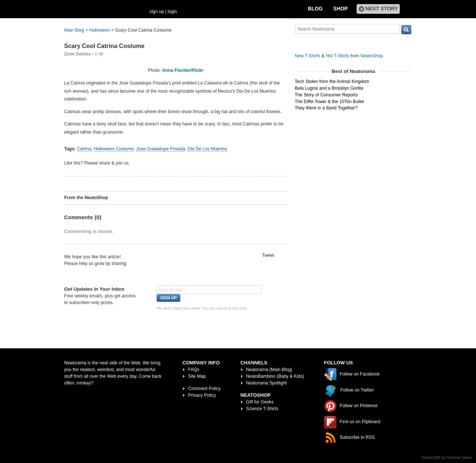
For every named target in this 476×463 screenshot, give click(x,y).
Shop (340, 9)
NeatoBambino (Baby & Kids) (275, 376)
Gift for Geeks (260, 402)
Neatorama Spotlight (266, 383)
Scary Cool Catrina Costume (104, 46)
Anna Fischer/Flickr (183, 70)
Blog (315, 9)
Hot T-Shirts (337, 56)
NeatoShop (372, 56)
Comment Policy (204, 389)
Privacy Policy (202, 395)
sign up (157, 12)
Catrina (84, 149)
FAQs (194, 370)
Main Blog (74, 30)
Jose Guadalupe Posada (160, 149)
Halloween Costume (114, 149)
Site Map (197, 376)
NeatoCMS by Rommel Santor (448, 458)
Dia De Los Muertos (207, 149)
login (172, 12)
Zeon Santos (78, 54)
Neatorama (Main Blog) (269, 370)
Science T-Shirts (262, 409)
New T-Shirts (308, 56)
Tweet (268, 255)
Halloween (100, 30)
